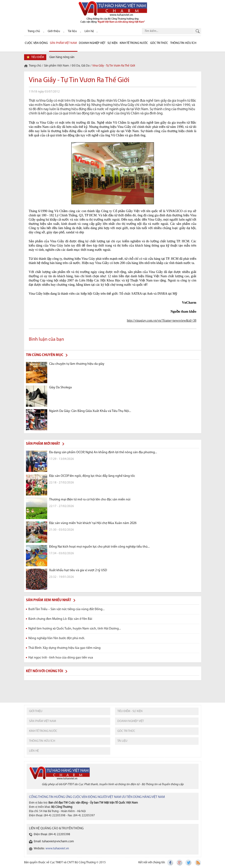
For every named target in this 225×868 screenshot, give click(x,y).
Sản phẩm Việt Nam (63, 43)
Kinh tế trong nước (134, 43)
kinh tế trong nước (43, 731)
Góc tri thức (126, 731)
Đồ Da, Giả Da (81, 66)
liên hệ (34, 751)
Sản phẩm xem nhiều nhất (49, 600)
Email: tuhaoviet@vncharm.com (54, 841)
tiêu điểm (38, 57)
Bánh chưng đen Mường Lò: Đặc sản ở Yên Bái (60, 619)
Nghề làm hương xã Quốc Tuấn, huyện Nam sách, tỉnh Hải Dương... (75, 629)
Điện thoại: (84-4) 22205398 (52, 834)
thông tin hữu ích (42, 741)
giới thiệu (36, 711)
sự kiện (112, 43)
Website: (51, 849)
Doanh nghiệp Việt (92, 43)
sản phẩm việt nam (42, 721)
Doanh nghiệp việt (131, 721)
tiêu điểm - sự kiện (130, 711)
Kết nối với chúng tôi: (152, 862)
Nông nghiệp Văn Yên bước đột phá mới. (57, 638)
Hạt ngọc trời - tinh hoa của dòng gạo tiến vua (61, 658)
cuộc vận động (36, 43)
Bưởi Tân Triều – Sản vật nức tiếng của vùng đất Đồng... (66, 609)
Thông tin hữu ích (183, 43)
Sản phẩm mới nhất (43, 444)
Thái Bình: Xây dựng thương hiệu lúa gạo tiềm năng (64, 648)
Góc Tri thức (159, 43)
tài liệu (122, 741)
